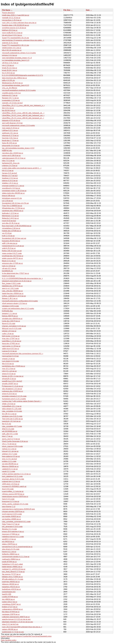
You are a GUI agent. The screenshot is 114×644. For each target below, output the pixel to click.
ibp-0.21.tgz (7, 424)
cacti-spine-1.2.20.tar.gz (11, 346)
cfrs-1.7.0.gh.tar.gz (9, 444)
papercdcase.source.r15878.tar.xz (15, 496)
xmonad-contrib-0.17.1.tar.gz (13, 186)
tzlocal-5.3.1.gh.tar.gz (10, 451)
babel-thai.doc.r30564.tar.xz (13, 293)
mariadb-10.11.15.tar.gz (11, 18)
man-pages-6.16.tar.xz (11, 128)
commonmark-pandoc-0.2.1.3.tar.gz (16, 557)
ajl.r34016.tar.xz (8, 542)
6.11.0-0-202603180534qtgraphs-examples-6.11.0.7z (22, 75)
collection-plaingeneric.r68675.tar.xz (16, 617)
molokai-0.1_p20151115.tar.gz (14, 569)
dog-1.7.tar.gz (7, 436)
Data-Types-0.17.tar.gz (11, 524)
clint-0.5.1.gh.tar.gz (9, 371)
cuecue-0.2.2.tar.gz (9, 351)
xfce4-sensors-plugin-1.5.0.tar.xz (15, 303)
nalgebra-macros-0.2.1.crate (13, 537)
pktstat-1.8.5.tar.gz (9, 331)
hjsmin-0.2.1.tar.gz (9, 552)
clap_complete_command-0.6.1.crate (16, 522)
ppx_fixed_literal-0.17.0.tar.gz (13, 572)
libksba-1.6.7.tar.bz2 (10, 176)
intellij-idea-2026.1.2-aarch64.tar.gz (16, 15)
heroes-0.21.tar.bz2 (10, 173)
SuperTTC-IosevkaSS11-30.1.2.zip (15, 45)
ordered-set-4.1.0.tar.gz (11, 481)
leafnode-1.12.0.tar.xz (10, 213)
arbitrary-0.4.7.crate (10, 454)
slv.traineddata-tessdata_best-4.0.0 (16, 85)
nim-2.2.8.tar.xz (8, 65)
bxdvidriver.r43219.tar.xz (11, 589)
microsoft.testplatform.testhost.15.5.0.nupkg (19, 90)
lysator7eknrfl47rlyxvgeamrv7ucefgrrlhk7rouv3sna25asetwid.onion (26, 636)
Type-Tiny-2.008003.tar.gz (12, 206)
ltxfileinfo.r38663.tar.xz (11, 554)
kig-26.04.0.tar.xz (9, 110)
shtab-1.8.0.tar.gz (9, 404)
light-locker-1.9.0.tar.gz (11, 336)
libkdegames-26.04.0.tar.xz (12, 83)
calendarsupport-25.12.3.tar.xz (14, 158)
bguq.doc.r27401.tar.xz (11, 344)
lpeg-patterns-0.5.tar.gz (11, 456)
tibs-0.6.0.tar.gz (8, 364)
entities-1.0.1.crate (9, 461)
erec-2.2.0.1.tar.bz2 (10, 459)
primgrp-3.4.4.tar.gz (10, 55)
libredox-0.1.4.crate (9, 529)
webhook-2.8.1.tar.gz (10, 133)
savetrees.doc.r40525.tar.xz (13, 211)
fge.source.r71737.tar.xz (11, 574)
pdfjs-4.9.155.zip (8, 80)
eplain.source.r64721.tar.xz (12, 258)
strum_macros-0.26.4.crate (12, 446)
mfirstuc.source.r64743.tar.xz (13, 494)
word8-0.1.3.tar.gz (9, 539)
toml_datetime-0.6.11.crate (12, 476)
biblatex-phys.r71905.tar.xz (12, 577)
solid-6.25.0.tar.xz (9, 248)
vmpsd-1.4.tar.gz (8, 359)
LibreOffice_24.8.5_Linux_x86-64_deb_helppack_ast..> (23, 115)
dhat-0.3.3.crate (8, 429)
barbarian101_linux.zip (11, 163)
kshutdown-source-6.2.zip (12, 198)
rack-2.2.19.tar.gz (9, 266)
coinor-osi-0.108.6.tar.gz (11, 156)
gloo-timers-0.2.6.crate (11, 549)
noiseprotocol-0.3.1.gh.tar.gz (13, 246)
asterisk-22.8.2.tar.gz (10, 43)
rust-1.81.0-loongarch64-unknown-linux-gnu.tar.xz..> (22, 627)
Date (88, 10)
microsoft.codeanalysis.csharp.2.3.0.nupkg (18, 125)
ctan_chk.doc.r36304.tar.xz (12, 291)
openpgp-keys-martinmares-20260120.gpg (18, 509)
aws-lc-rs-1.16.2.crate (10, 288)
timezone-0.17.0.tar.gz (11, 501)
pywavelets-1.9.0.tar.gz (11, 100)
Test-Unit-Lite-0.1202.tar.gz (12, 419)
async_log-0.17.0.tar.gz (11, 439)
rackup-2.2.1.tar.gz (9, 449)
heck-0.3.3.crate (8, 499)
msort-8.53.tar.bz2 (9, 221)
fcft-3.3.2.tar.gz (8, 171)
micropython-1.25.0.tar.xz (12, 20)
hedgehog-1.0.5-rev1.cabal (12, 564)
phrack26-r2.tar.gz (9, 379)
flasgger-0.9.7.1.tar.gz (10, 98)
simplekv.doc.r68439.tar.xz (12, 319)
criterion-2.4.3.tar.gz (10, 166)
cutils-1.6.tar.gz (8, 334)
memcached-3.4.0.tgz (10, 356)
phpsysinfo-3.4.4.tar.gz (11, 146)
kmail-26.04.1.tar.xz (10, 70)
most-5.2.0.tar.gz (8, 276)
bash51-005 (7, 594)
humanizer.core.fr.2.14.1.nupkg (14, 399)
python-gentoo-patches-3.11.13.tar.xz (16, 474)
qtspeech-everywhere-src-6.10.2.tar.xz (17, 281)
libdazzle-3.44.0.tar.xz (10, 218)
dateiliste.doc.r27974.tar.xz (12, 286)
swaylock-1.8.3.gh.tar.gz (11, 421)
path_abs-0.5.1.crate (10, 434)
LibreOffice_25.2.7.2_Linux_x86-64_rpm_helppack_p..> (23, 105)
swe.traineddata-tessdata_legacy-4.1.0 (17, 58)
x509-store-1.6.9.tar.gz (11, 484)
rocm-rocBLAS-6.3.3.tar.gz (12, 33)
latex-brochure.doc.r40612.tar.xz (14, 78)
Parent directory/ (8, 13)
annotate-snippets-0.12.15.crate (14, 396)
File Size (67, 10)
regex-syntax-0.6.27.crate (12, 253)
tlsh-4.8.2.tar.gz (8, 108)
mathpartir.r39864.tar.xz (11, 559)
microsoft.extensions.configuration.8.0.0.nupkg (20, 301)
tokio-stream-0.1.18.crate (12, 409)
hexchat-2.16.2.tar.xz (10, 138)
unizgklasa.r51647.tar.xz (11, 604)
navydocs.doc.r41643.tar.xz (13, 153)
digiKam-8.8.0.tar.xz (10, 30)
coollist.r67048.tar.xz (10, 597)
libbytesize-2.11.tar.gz (10, 216)
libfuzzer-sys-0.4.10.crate (12, 328)
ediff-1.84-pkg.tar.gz (10, 243)
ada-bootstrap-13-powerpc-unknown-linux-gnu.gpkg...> (23, 40)
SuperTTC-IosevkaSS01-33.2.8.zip (15, 38)
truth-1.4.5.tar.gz (8, 236)
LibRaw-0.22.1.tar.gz (10, 130)
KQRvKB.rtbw (7, 311)
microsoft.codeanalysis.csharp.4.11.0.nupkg (19, 53)
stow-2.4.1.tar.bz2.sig (10, 624)
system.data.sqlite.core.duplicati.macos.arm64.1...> (22, 168)
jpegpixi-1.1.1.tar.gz (10, 313)
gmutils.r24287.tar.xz (10, 384)
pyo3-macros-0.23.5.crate (12, 514)
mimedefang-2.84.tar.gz (11, 228)
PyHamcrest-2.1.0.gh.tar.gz (13, 386)
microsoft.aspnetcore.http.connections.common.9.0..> (23, 354)
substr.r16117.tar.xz (10, 602)
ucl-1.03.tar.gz (8, 201)
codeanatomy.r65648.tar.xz (12, 609)
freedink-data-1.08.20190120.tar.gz (16, 25)
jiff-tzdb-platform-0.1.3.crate (13, 579)
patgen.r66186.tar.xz (10, 629)
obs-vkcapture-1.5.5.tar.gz (12, 389)
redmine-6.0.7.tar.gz (10, 95)
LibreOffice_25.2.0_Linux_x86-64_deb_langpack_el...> (23, 118)
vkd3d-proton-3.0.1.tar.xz (12, 48)
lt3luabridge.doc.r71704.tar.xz (13, 208)
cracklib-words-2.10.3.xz (11, 93)
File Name (6, 10)
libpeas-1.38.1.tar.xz (10, 298)
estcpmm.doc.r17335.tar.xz (12, 263)
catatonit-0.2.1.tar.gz (10, 469)
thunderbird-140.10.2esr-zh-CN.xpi (15, 203)
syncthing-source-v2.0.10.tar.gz (14, 28)
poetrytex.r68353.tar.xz (11, 582)
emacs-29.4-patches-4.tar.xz (13, 532)
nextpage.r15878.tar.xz (11, 614)
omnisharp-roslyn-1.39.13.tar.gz (14, 191)
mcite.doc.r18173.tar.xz (11, 321)
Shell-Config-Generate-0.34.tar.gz (15, 441)
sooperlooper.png (9, 592)
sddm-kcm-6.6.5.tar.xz (11, 349)
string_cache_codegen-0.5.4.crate (15, 504)
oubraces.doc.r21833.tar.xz (12, 391)
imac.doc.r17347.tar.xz (11, 339)
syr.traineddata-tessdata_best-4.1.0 (16, 60)
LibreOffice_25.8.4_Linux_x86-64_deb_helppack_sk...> (23, 113)
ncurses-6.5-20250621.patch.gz (14, 486)
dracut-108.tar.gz (9, 196)
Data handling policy (9, 640)
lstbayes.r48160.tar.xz (10, 584)
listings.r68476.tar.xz (10, 316)
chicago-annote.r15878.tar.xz (13, 512)
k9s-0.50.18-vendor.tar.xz (12, 50)
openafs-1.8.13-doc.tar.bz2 (12, 103)
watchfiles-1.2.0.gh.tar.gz (12, 341)
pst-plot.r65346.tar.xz (10, 464)
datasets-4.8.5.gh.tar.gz (11, 120)
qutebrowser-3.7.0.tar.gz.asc (13, 632)
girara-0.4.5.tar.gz (9, 374)
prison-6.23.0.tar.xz (9, 394)
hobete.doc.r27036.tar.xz (12, 231)
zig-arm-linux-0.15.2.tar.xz (12, 35)
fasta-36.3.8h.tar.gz (9, 143)
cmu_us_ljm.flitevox (10, 88)
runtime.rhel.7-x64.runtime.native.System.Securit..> (22, 401)
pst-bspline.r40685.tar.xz (11, 519)
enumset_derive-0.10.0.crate (13, 479)
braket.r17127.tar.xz (10, 607)
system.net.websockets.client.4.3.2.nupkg (18, 308)
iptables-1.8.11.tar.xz (10, 183)
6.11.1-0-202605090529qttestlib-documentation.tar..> (22, 278)
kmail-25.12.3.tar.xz (10, 68)
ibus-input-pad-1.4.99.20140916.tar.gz (17, 226)
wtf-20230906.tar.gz (10, 431)
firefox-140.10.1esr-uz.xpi (12, 251)
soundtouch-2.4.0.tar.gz (11, 188)
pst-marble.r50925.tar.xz (11, 516)
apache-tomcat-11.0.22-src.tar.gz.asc (16, 619)
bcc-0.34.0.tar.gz (8, 73)
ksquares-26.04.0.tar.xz (11, 241)
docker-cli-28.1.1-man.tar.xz (13, 376)
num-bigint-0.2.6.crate (10, 361)
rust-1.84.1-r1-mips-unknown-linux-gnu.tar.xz (19, 23)
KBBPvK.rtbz (7, 151)
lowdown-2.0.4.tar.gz (10, 178)
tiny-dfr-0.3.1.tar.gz (9, 414)
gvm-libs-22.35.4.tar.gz (11, 223)
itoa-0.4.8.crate (8, 489)
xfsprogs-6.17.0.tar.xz (10, 136)
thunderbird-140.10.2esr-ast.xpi (14, 238)
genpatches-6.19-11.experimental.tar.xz (17, 547)
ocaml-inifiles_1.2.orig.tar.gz (13, 491)
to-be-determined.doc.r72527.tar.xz (16, 273)
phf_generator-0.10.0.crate (12, 527)
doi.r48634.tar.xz (8, 599)
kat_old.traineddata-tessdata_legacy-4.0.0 (18, 148)
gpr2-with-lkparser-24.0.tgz (12, 123)
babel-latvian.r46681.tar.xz (12, 567)
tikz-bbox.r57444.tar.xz (11, 612)
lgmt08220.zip (7, 271)
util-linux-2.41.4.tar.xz (10, 63)
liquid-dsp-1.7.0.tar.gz (10, 140)
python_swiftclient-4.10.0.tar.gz (14, 296)
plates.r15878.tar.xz (10, 544)
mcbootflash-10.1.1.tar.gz (12, 406)
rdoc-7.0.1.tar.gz (8, 161)
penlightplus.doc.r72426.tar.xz (14, 366)
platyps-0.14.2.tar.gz (10, 181)
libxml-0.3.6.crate (9, 324)
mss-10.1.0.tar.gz (9, 369)
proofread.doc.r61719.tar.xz (13, 256)
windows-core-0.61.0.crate (12, 416)
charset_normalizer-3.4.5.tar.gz (14, 326)
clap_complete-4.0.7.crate (12, 426)
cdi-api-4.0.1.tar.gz (9, 268)
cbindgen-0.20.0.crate (10, 306)
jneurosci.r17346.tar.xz (11, 534)
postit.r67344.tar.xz (9, 562)
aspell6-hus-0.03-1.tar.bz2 (12, 381)
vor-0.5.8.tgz (7, 233)
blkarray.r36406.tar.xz (10, 466)
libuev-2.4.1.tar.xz (9, 261)
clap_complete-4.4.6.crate (12, 411)
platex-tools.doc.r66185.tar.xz (13, 193)
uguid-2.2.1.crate (9, 471)
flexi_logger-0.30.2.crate (11, 283)
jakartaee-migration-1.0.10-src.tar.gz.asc (18, 622)
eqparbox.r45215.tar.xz (11, 587)
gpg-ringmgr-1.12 (9, 507)
